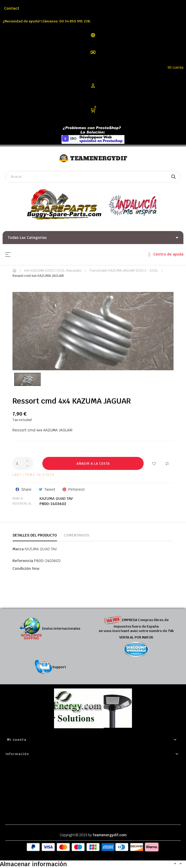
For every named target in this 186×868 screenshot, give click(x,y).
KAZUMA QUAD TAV (56, 499)
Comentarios (76, 535)
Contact (12, 8)
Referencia (22, 504)
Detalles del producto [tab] (35, 535)
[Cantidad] (23, 463)
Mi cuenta (175, 67)
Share (26, 489)
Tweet (50, 489)
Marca (18, 499)
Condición (22, 569)
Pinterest (77, 489)
